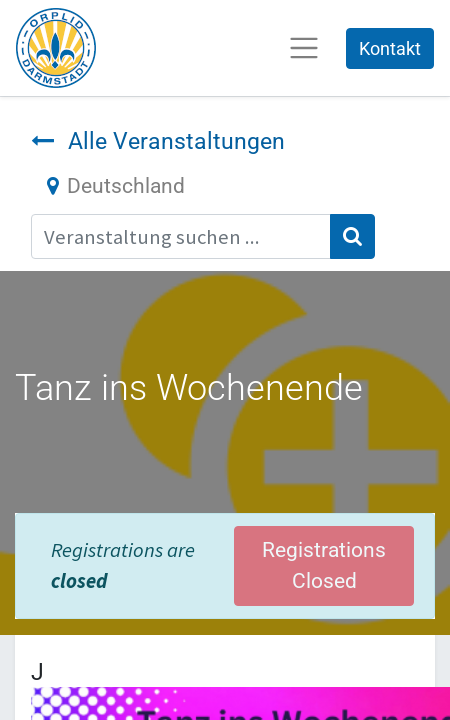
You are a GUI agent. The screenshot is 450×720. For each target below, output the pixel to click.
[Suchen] (352, 236)
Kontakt (390, 48)
